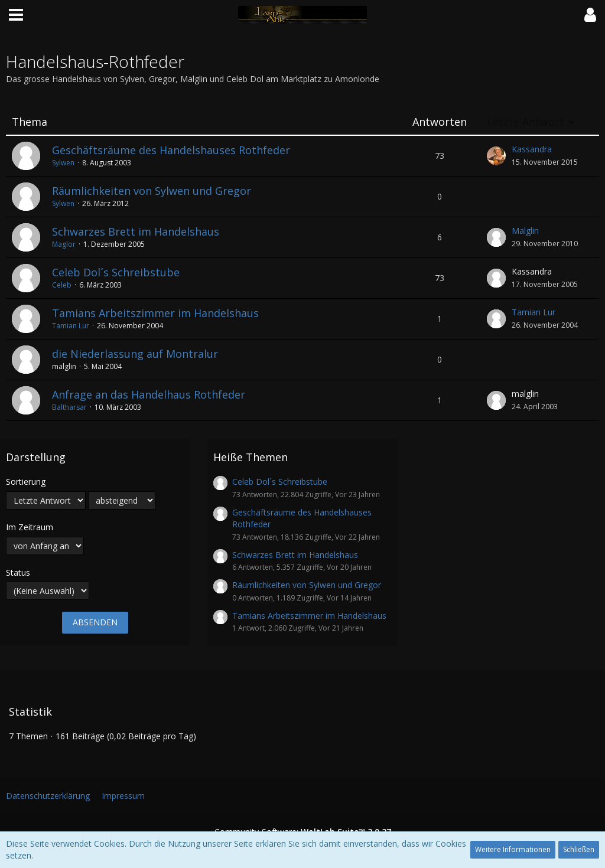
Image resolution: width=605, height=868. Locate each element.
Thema (30, 122)
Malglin (525, 231)
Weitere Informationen (513, 849)
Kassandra (532, 149)
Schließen (579, 849)
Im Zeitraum (30, 527)
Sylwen (63, 163)
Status (18, 572)
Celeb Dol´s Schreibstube (116, 272)
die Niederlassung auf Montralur (135, 354)
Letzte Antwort (526, 122)
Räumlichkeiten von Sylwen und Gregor (152, 191)
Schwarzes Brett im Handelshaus (136, 231)
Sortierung (26, 482)
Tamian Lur (71, 326)
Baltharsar (69, 407)
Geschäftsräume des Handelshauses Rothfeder (171, 150)
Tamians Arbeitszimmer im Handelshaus (155, 313)
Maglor (64, 244)
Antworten (440, 122)
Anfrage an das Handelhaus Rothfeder (149, 394)
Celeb (62, 285)
